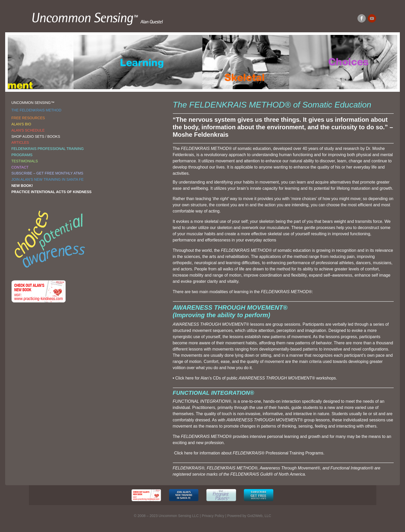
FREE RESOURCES (28, 118)
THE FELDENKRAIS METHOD (36, 110)
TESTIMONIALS (25, 161)
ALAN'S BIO (21, 124)
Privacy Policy (213, 516)
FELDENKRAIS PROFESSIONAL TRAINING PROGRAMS (48, 152)
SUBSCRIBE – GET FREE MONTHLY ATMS (47, 173)
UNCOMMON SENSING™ (33, 103)
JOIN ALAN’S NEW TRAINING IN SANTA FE (48, 179)
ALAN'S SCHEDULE (28, 130)
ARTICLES (20, 142)
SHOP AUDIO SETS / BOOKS (36, 136)
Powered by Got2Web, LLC (249, 516)
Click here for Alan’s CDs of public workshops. (256, 378)
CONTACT (20, 167)
